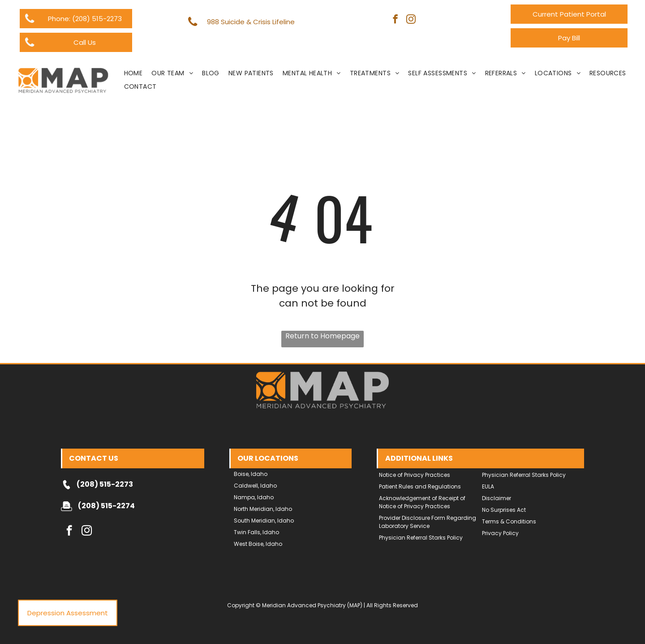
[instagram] (411, 20)
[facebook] (395, 20)
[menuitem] (133, 73)
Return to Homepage (322, 336)
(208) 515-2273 (105, 484)
